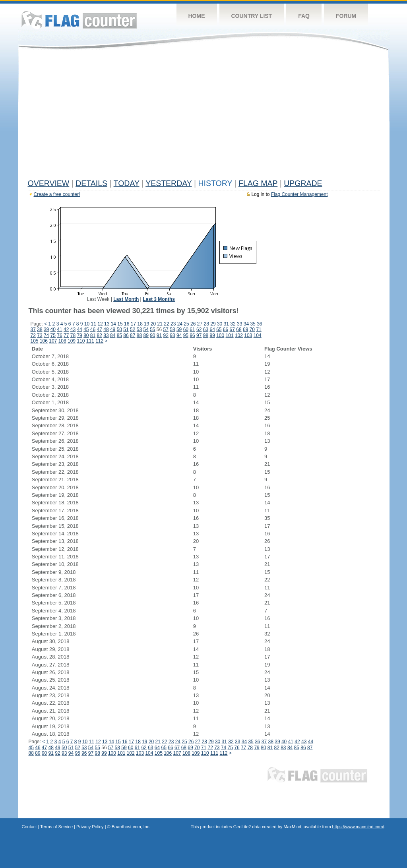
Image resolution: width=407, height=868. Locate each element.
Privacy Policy (90, 827)
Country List (252, 16)
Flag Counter (79, 20)
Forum (346, 16)
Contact (29, 827)
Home (197, 16)
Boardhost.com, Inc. (131, 827)
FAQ (304, 16)
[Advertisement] (204, 116)
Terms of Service (56, 827)
